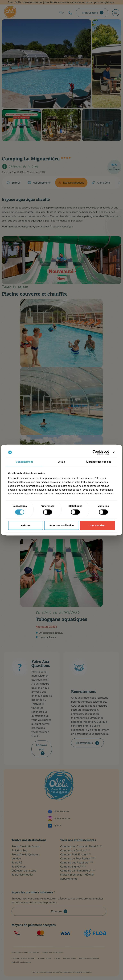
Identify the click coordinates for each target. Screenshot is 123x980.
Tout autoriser (98, 525)
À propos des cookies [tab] (99, 462)
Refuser (26, 525)
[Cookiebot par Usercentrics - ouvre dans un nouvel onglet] (95, 452)
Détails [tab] (61, 462)
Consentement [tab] (24, 462)
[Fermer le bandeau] (114, 452)
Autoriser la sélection (62, 525)
